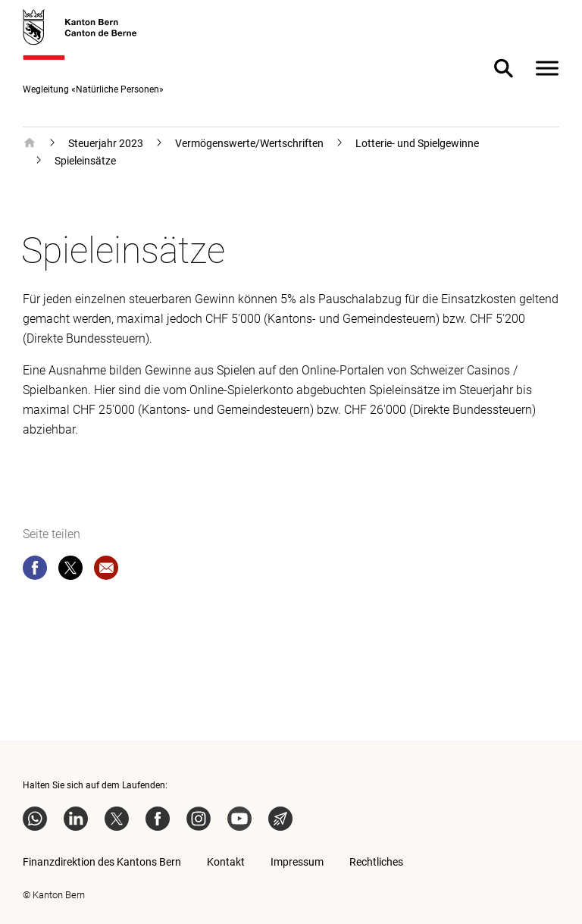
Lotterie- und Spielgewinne (417, 143)
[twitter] (70, 571)
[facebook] (35, 571)
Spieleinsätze (85, 161)
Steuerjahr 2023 (106, 143)
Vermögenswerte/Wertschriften (249, 143)
